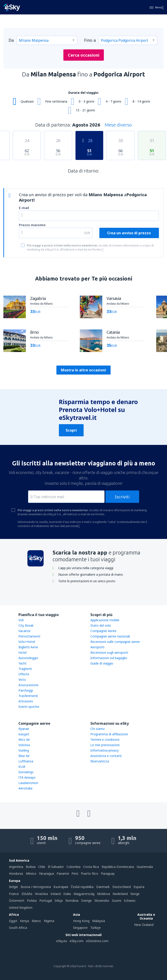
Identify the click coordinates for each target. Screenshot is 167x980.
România (72, 901)
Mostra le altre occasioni (83, 370)
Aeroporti (97, 647)
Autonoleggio (28, 658)
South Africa (18, 928)
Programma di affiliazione (109, 734)
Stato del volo (101, 625)
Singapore (80, 928)
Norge (135, 894)
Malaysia (99, 921)
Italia (67, 894)
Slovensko (102, 901)
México (31, 873)
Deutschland (122, 887)
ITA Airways (27, 777)
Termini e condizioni (105, 740)
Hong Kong (81, 921)
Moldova (104, 894)
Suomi (117, 901)
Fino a (90, 40)
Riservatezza (100, 761)
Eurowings (26, 772)
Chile (42, 867)
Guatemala (145, 867)
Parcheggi (26, 690)
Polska (32, 901)
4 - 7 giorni (113, 101)
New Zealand (144, 925)
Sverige (86, 901)
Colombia (73, 867)
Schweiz (130, 901)
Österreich (17, 901)
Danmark (103, 887)
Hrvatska (41, 894)
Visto (22, 680)
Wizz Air (24, 740)
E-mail (24, 208)
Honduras (16, 873)
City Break (26, 625)
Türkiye (96, 928)
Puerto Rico (90, 873)
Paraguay (108, 873)
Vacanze (24, 631)
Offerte (24, 674)
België (13, 887)
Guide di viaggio (102, 663)
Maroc (36, 921)
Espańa (139, 887)
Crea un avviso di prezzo (129, 233)
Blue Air (24, 756)
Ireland (56, 894)
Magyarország (84, 894)
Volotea (24, 745)
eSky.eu (62, 941)
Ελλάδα (27, 894)
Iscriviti (122, 497)
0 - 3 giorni (86, 101)
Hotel (22, 652)
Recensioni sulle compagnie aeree (115, 642)
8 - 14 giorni (141, 101)
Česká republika (82, 887)
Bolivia (31, 867)
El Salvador (56, 867)
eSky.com (77, 941)
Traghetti (25, 669)
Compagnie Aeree (103, 631)
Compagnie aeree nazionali (110, 636)
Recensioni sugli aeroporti (109, 652)
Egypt (13, 921)
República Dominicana (118, 867)
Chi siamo (98, 729)
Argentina (16, 867)
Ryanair (24, 729)
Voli (21, 620)
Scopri (71, 430)
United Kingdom (21, 908)
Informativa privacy (105, 750)
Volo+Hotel (27, 642)
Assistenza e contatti (106, 756)
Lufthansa (26, 761)
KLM (22, 767)
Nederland (120, 894)
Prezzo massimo (32, 225)
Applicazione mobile (105, 620)
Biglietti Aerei (28, 647)
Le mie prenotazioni (105, 745)
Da (11, 40)
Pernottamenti (29, 636)
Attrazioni (26, 701)
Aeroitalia (25, 788)
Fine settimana (56, 101)
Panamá (63, 873)
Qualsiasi (27, 101)
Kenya (24, 921)
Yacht (22, 663)
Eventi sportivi (29, 707)
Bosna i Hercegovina (36, 887)
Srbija (59, 901)
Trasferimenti (28, 696)
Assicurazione (28, 685)
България (61, 887)
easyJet (24, 734)
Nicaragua (47, 873)
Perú (75, 873)
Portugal (46, 901)
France (14, 894)
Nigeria (49, 921)
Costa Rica (91, 867)
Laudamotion (28, 783)
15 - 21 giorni (85, 110)
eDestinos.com (97, 941)
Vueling (24, 750)
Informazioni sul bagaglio (109, 658)
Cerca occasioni (84, 55)
